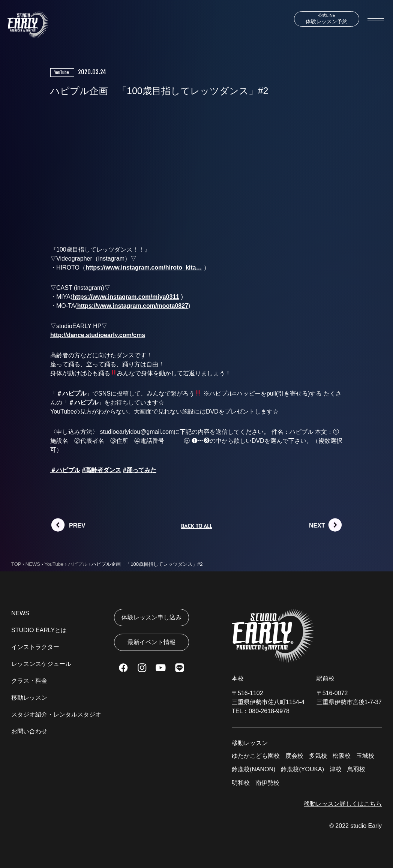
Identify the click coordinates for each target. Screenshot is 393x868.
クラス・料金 (29, 681)
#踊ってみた (140, 470)
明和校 (241, 783)
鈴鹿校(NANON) (253, 769)
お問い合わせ (29, 731)
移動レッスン (29, 698)
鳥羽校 (356, 769)
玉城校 (365, 756)
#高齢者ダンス (101, 470)
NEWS (20, 613)
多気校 (318, 756)
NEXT (317, 525)
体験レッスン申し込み (151, 617)
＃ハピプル (71, 394)
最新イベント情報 (151, 642)
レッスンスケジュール (41, 664)
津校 (336, 769)
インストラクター (35, 647)
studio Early (366, 826)
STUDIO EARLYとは (39, 630)
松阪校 (342, 756)
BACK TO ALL (196, 526)
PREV (77, 525)
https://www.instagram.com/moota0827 (133, 306)
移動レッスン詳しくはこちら (343, 804)
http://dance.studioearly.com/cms (98, 335)
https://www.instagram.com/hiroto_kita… (144, 268)
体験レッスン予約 (327, 19)
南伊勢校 (267, 783)
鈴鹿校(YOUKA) (302, 769)
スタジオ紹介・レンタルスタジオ (56, 714)
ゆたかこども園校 (256, 756)
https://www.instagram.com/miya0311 (126, 297)
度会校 (294, 756)
